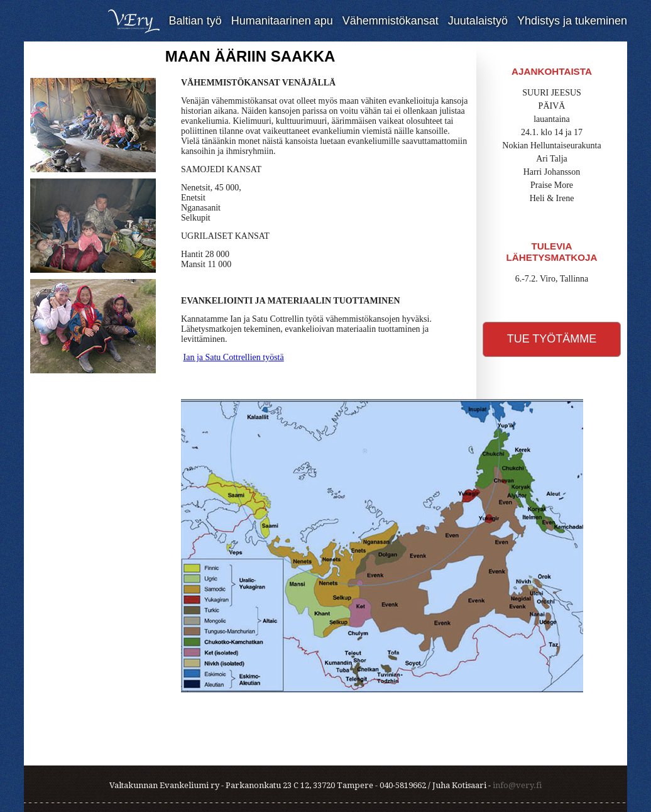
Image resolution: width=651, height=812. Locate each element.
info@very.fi (517, 785)
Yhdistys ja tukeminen (572, 21)
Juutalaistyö (478, 21)
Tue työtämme (552, 339)
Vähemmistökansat (391, 21)
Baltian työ (195, 21)
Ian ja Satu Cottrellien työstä (234, 357)
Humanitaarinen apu (282, 21)
